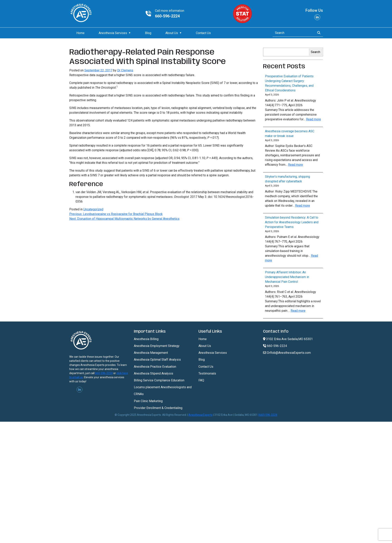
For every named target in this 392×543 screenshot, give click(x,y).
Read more (314, 119)
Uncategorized (93, 209)
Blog (148, 33)
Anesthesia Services (113, 33)
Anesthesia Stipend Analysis (154, 373)
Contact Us (203, 33)
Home (80, 33)
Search (315, 52)
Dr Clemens (125, 70)
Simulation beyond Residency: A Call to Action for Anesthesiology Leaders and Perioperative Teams (292, 222)
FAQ (201, 380)
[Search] (293, 33)
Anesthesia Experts (201, 415)
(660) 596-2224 (268, 415)
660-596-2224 (167, 16)
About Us (172, 33)
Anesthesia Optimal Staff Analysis (157, 360)
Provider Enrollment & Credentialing (158, 408)
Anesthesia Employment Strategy (157, 346)
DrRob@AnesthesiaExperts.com (287, 353)
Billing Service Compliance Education (159, 380)
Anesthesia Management (151, 353)
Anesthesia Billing (146, 339)
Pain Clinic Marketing (148, 401)
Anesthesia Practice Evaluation (155, 367)
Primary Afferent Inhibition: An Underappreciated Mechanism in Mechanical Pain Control (287, 277)
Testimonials (207, 373)
